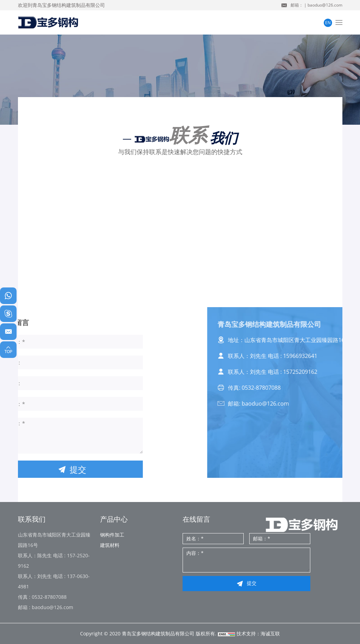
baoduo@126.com (325, 5)
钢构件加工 (112, 535)
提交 (252, 583)
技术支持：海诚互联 (258, 633)
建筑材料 (110, 545)
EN (328, 23)
